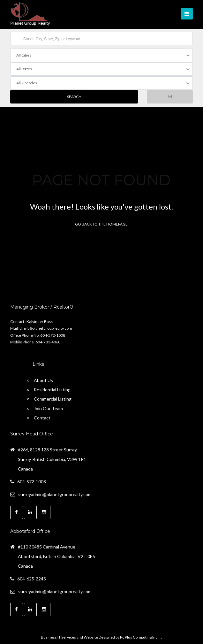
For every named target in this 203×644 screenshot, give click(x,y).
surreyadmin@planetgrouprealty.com (55, 493)
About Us (43, 379)
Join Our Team (48, 407)
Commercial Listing (53, 398)
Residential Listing (52, 388)
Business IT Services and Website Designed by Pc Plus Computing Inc (99, 636)
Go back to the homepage (101, 223)
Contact (42, 416)
